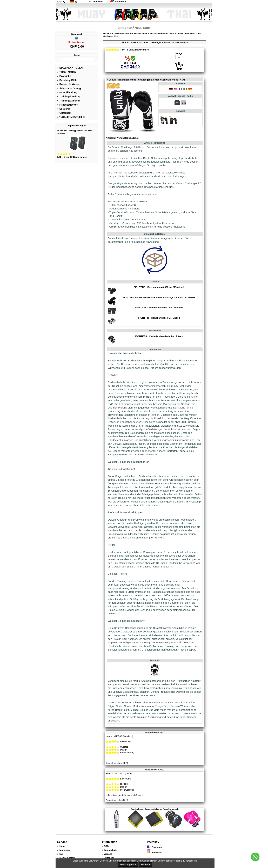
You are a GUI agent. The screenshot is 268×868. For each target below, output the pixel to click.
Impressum (65, 850)
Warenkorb (118, 2)
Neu (138, 28)
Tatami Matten (66, 72)
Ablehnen (146, 865)
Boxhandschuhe (139, 33)
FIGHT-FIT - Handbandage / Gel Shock (159, 318)
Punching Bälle (67, 80)
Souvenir (63, 109)
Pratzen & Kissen (68, 84)
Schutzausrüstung (69, 88)
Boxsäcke (64, 76)
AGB (106, 846)
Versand (108, 854)
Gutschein (64, 113)
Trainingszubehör (68, 101)
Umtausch (109, 858)
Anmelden (96, 2)
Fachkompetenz (67, 858)
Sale (146, 28)
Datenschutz (110, 850)
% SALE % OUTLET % (71, 117)
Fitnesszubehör (67, 105)
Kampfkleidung (67, 92)
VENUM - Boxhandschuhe (161, 33)
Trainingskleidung (69, 97)
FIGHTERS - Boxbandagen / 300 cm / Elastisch (159, 287)
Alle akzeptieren (128, 865)
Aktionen (125, 28)
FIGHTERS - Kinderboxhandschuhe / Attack (159, 336)
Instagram (155, 852)
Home (106, 33)
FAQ (61, 854)
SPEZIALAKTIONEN (70, 68)
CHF (60, 2)
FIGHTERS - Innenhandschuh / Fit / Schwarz (159, 308)
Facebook (154, 847)
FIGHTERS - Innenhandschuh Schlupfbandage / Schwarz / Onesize (159, 297)
